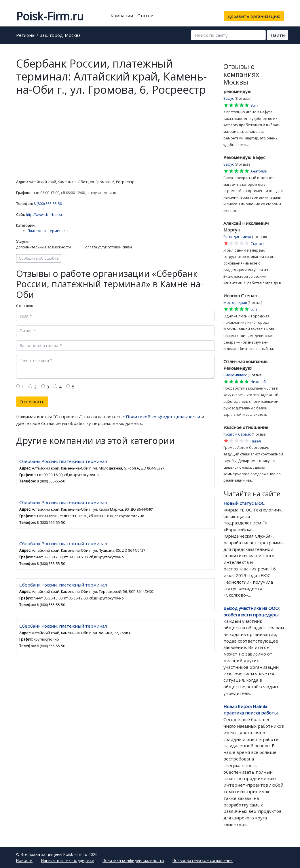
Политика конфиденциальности (133, 860)
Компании (122, 16)
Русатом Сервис (237, 434)
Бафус (229, 98)
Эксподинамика (237, 237)
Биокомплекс (235, 375)
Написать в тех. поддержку (68, 860)
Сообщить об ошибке (39, 258)
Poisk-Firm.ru (50, 16)
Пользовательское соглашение (203, 860)
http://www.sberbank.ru (45, 215)
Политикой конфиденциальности (163, 417)
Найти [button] (278, 35)
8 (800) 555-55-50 (48, 204)
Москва (73, 36)
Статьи (145, 16)
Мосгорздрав (235, 303)
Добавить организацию (254, 16)
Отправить (32, 402)
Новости (24, 860)
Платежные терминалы (48, 231)
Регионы (26, 36)
